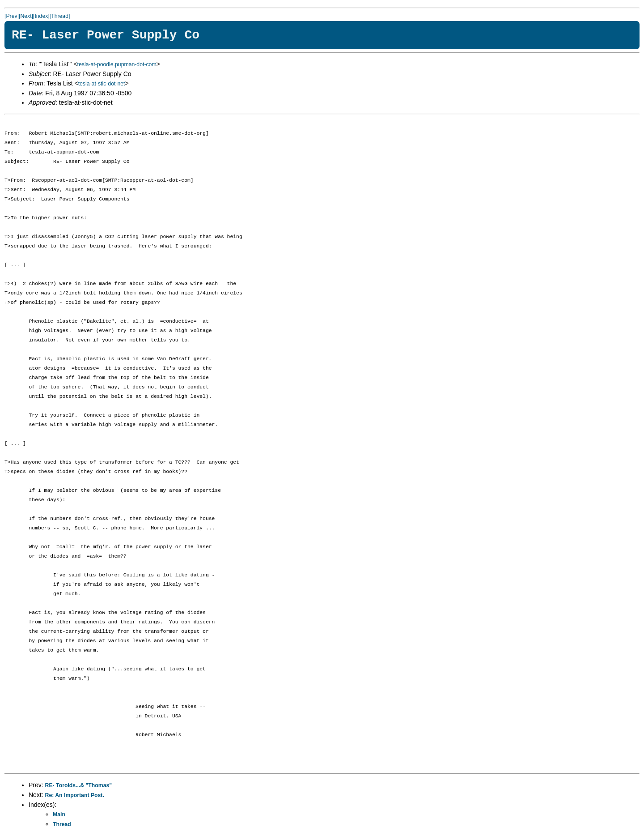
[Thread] (60, 16)
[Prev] (12, 16)
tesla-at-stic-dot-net (102, 84)
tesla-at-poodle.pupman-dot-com (117, 64)
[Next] (26, 16)
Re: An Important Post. (75, 795)
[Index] (41, 16)
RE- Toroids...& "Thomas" (79, 785)
